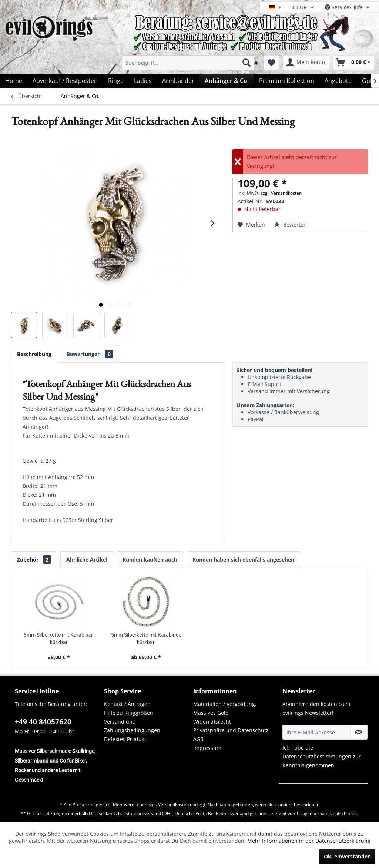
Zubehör (34, 559)
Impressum (207, 748)
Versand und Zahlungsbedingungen (132, 726)
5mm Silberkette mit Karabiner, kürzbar (146, 639)
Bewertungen (90, 354)
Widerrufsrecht (212, 722)
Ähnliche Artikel (87, 559)
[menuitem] (188, 63)
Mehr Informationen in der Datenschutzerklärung (309, 841)
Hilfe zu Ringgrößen (129, 713)
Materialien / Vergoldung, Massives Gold (225, 708)
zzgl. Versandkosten (281, 193)
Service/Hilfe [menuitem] (345, 7)
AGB (198, 739)
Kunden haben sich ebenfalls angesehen (243, 559)
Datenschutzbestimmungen (317, 756)
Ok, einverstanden (347, 856)
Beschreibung (34, 354)
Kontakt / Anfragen (127, 704)
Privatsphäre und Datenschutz (231, 730)
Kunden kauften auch (150, 559)
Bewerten (291, 224)
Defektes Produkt (125, 739)
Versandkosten (173, 805)
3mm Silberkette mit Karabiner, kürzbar (59, 639)
